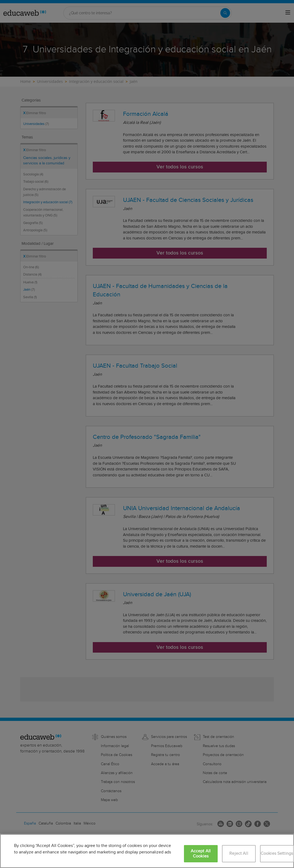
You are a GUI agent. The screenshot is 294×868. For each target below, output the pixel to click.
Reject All (239, 854)
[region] (147, 851)
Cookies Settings (277, 854)
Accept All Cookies (201, 854)
